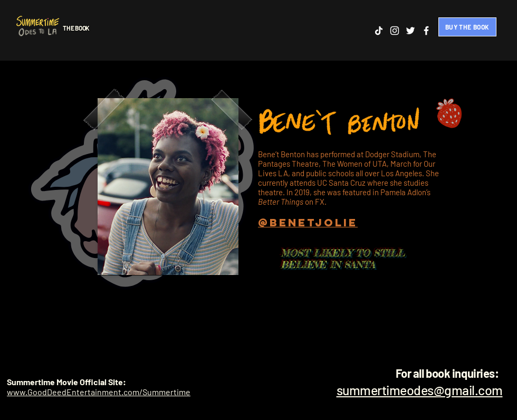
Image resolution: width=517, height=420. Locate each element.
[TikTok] (379, 31)
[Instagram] (395, 31)
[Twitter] (410, 31)
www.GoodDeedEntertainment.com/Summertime (99, 392)
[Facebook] (426, 31)
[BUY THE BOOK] (467, 27)
